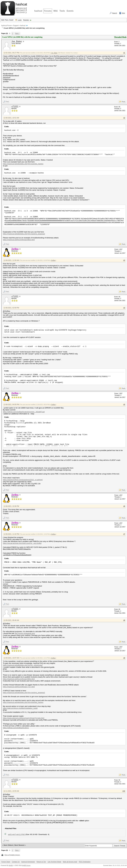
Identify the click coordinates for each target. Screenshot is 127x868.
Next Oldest (8, 845)
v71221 (15, 106)
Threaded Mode (120, 37)
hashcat (38, 11)
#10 (124, 791)
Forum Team (6, 862)
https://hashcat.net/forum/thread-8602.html (19, 240)
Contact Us (16, 862)
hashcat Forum (6, 26)
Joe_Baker (17, 41)
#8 (124, 620)
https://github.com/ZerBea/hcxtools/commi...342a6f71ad (24, 412)
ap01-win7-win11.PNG (16, 834)
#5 (124, 405)
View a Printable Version (12, 855)
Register (26, 20)
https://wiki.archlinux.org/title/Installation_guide (20, 708)
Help (123, 13)
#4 (124, 308)
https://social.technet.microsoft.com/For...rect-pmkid (22, 543)
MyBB (11, 865)
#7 (124, 534)
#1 (124, 53)
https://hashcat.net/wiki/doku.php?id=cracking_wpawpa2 (24, 234)
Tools (62, 11)
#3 (124, 260)
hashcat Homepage (28, 862)
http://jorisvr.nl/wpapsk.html (25, 633)
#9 (124, 658)
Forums (48, 11)
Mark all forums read (70, 862)
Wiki (56, 11)
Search (115, 13)
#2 (124, 118)
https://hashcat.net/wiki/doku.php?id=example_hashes (23, 164)
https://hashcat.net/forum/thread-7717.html (19, 687)
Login (20, 20)
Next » (17, 33)
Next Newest (19, 845)
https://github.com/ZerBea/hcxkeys (16, 728)
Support (16, 26)
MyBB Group (26, 865)
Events (70, 11)
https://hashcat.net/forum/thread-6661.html (19, 679)
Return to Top (41, 862)
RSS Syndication (85, 862)
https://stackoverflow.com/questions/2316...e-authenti (23, 480)
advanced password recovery (21, 8)
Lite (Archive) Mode (54, 862)
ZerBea (53, 260)
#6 (124, 506)
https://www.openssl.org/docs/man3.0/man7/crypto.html (24, 718)
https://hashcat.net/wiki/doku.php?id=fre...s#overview (23, 665)
